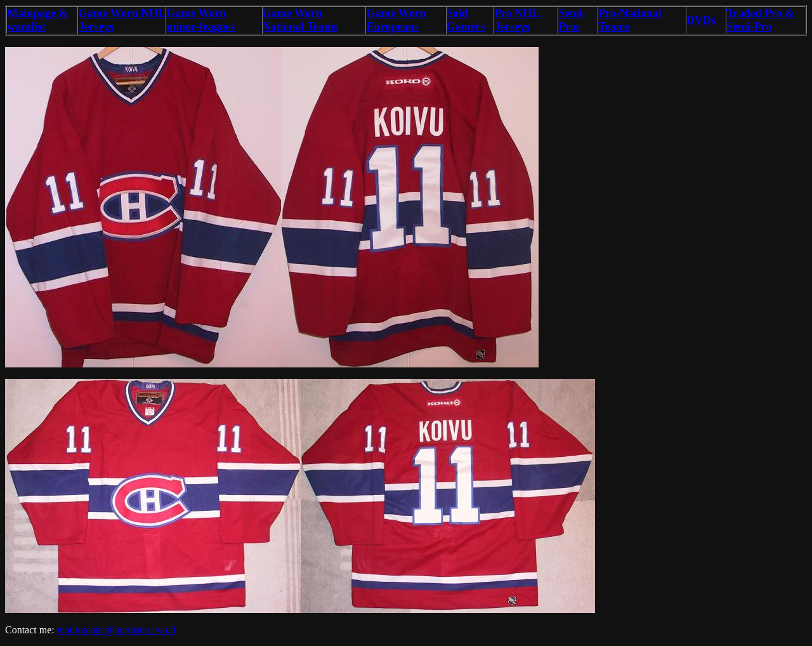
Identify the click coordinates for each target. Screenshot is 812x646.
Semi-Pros (572, 20)
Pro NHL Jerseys (517, 20)
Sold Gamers (466, 20)
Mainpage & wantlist (38, 20)
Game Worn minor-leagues (200, 20)
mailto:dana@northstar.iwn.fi (117, 630)
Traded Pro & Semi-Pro (760, 20)
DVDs (701, 20)
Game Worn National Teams (301, 20)
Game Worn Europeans (396, 20)
